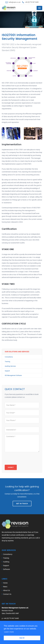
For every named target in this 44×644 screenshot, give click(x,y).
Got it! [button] (22, 638)
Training (7, 362)
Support (7, 371)
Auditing (6, 562)
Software (7, 569)
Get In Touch (22, 504)
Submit (11, 467)
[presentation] (23, 458)
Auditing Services (10, 366)
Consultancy (9, 357)
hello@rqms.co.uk (15, 2)
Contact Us (7, 594)
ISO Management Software (13, 375)
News (5, 587)
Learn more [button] (9, 632)
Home (5, 583)
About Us (7, 590)
